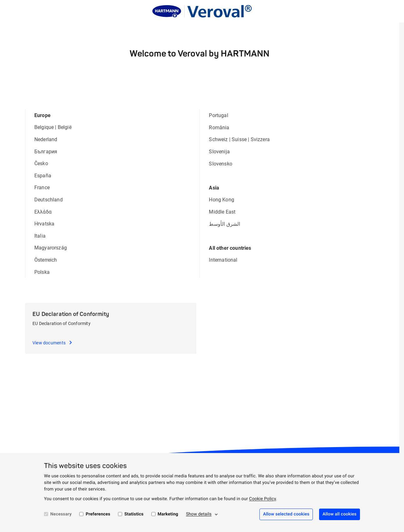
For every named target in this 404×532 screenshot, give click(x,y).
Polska (42, 272)
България (46, 152)
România (219, 128)
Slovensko (220, 164)
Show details (199, 514)
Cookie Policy (263, 499)
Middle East (222, 212)
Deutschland (49, 200)
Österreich (46, 260)
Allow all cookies (340, 514)
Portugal (218, 115)
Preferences (98, 514)
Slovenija (219, 152)
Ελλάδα (43, 212)
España (43, 176)
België (65, 127)
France (42, 187)
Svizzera (260, 139)
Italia (40, 236)
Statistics (134, 514)
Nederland (46, 139)
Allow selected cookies (286, 514)
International (223, 260)
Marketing (168, 514)
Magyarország (51, 248)
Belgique (44, 127)
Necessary (61, 514)
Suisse (239, 139)
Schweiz (218, 139)
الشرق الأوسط (224, 224)
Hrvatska (44, 224)
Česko (41, 163)
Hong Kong (221, 200)
